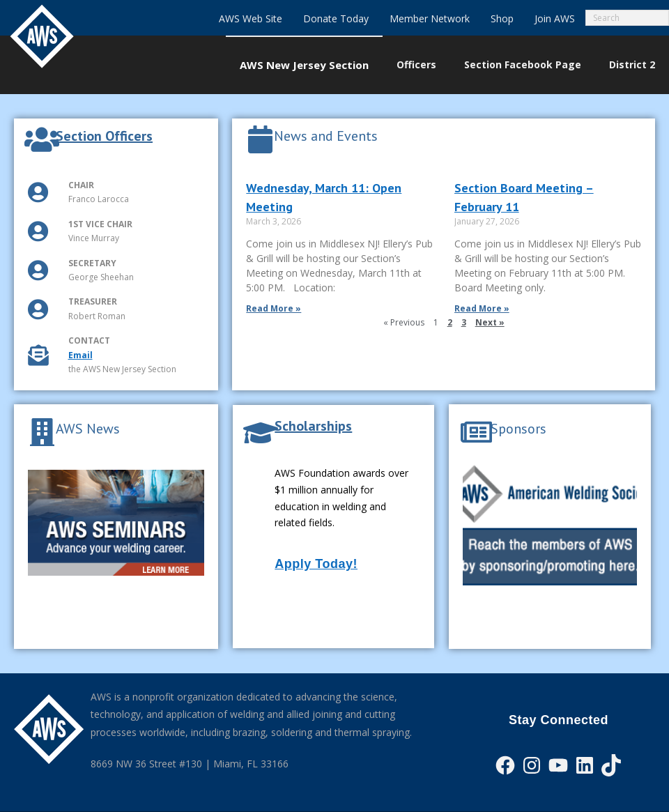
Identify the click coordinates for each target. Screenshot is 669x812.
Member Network (430, 18)
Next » (490, 322)
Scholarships (313, 426)
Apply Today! (316, 564)
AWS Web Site (251, 18)
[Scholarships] (261, 433)
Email (80, 355)
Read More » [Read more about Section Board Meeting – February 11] (482, 308)
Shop (502, 18)
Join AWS (555, 18)
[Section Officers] (42, 139)
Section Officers (104, 136)
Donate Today (336, 18)
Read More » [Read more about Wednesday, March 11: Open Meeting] (274, 308)
